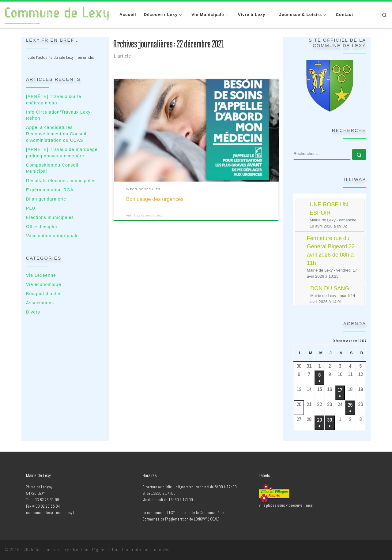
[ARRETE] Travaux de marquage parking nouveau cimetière (62, 153)
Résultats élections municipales (61, 181)
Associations (40, 303)
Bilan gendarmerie (46, 199)
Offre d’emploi (41, 227)
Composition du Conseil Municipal (52, 168)
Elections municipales (50, 217)
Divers (33, 312)
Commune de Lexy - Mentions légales (71, 550)
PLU (31, 208)
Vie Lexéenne (41, 275)
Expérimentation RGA (50, 190)
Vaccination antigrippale (52, 236)
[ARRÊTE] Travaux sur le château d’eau (54, 100)
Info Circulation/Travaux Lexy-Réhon (59, 115)
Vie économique (44, 284)
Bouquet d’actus (44, 294)
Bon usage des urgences (155, 199)
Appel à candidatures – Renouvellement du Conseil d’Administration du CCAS (56, 134)
